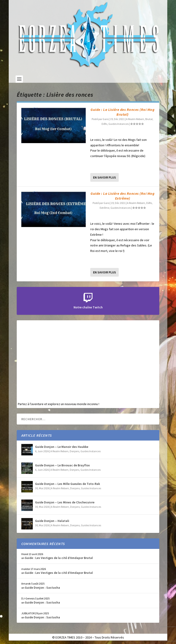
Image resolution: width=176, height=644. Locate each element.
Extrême (104, 208)
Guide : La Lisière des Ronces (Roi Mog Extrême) (122, 196)
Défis (104, 124)
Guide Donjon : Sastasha (42, 588)
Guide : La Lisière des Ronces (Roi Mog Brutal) (122, 112)
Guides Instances (118, 124)
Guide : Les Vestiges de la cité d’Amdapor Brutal (59, 558)
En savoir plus (104, 177)
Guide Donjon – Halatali (52, 521)
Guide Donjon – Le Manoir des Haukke (62, 447)
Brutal (149, 119)
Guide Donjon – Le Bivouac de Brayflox (62, 465)
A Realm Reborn (135, 119)
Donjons (74, 451)
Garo (106, 119)
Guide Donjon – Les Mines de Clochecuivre (65, 502)
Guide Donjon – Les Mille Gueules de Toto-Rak (67, 484)
